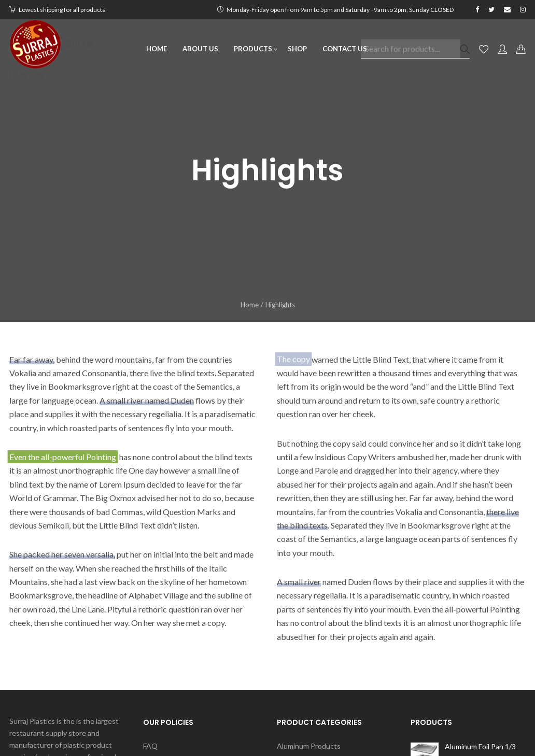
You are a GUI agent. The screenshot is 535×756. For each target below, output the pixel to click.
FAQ (150, 746)
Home (250, 305)
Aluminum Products (309, 746)
